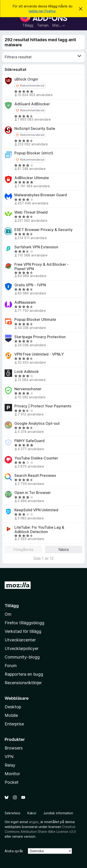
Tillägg (28, 25)
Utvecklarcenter (20, 640)
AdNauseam (25, 302)
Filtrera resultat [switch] (43, 57)
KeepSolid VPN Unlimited (36, 510)
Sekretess (13, 813)
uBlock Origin (26, 79)
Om (8, 614)
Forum (11, 666)
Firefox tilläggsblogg (24, 623)
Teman (43, 25)
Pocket (12, 782)
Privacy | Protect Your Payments (43, 406)
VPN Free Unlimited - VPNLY (39, 354)
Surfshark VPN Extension (36, 247)
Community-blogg (22, 657)
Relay (10, 765)
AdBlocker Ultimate (32, 178)
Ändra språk (14, 851)
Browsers (14, 748)
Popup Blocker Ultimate (35, 320)
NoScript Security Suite (35, 129)
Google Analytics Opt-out (37, 423)
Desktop (13, 707)
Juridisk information (58, 813)
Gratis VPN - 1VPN (30, 285)
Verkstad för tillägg (23, 631)
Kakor (32, 813)
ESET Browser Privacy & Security (43, 230)
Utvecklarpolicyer (22, 648)
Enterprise (14, 724)
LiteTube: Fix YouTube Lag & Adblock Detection (39, 530)
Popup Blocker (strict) (34, 153)
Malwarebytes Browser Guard (41, 195)
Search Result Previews (35, 476)
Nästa (64, 550)
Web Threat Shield (31, 212)
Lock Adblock (27, 372)
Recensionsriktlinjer (23, 683)
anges (34, 822)
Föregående (23, 550)
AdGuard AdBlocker (32, 104)
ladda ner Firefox (42, 11)
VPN (9, 757)
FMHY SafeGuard (29, 441)
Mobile (11, 715)
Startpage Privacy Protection (40, 337)
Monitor (12, 774)
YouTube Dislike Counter (36, 458)
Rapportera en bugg (24, 674)
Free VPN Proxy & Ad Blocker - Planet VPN (42, 267)
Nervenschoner (28, 389)
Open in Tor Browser (33, 493)
